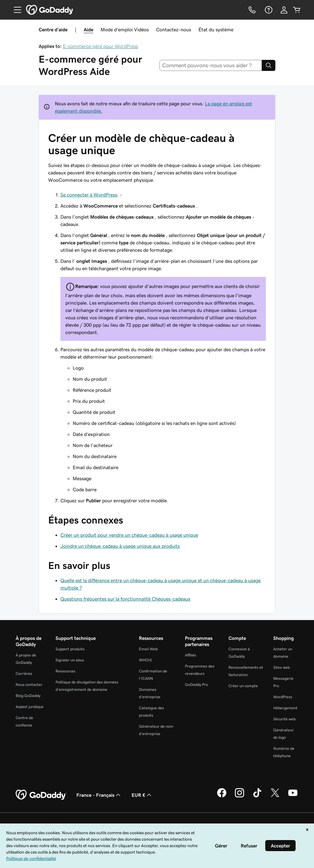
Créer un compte (243, 686)
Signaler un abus (70, 660)
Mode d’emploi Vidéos (125, 29)
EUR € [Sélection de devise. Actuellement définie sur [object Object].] (142, 795)
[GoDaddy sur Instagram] (239, 796)
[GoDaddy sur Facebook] (222, 796)
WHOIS (145, 660)
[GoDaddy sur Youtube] (293, 796)
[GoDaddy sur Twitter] (275, 796)
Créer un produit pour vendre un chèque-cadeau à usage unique (129, 535)
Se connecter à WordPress (89, 195)
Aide (88, 29)
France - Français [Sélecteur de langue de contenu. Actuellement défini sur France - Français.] (99, 795)
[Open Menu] (15, 10)
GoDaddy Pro (196, 685)
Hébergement (285, 708)
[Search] (269, 65)
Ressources (65, 671)
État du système (216, 29)
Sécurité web (284, 719)
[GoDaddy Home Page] (41, 795)
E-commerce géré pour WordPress (100, 46)
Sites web (281, 667)
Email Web (148, 649)
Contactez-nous (174, 29)
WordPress (283, 697)
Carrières (24, 673)
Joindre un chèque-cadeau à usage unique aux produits (120, 546)
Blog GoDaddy (28, 696)
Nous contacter (29, 685)
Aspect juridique (30, 707)
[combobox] (211, 65)
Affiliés (191, 655)
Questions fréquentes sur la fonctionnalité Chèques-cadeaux (125, 599)
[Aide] (268, 10)
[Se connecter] (284, 10)
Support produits (70, 649)
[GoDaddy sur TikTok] (257, 796)
